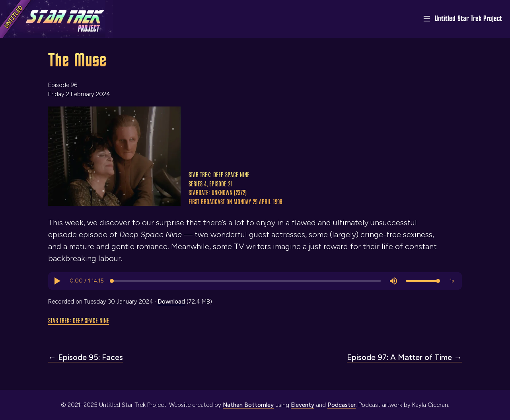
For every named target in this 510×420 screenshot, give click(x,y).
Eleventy (303, 405)
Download (171, 302)
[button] (57, 281)
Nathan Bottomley (248, 405)
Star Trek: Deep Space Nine (79, 320)
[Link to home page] (56, 19)
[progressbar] (87, 281)
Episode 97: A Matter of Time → (404, 357)
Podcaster (342, 405)
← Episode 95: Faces (86, 357)
